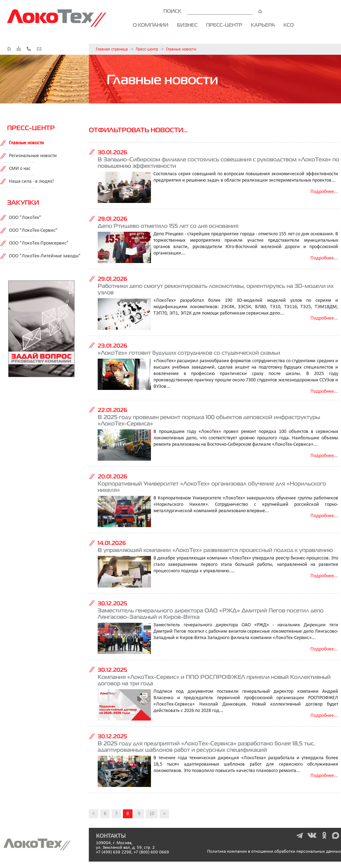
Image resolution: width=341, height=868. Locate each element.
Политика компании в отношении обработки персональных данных (274, 851)
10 (152, 814)
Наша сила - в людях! (31, 181)
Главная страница (112, 49)
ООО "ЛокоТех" (25, 218)
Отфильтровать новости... (138, 130)
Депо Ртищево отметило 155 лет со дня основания (168, 226)
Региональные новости (33, 156)
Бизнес (187, 25)
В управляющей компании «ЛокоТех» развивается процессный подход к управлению (215, 550)
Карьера (263, 25)
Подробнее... (324, 192)
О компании (151, 25)
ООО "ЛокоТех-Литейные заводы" (45, 256)
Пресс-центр (224, 25)
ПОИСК (213, 11)
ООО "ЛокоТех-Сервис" (33, 231)
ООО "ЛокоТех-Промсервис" (39, 243)
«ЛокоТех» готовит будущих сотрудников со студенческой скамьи (189, 353)
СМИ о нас (20, 169)
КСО (289, 25)
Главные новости (181, 49)
